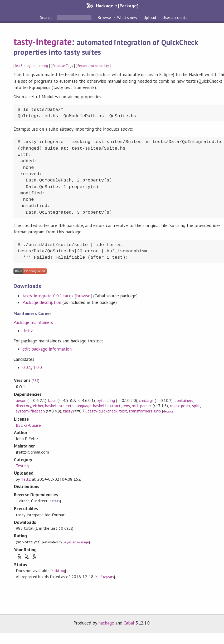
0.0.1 (27, 367)
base (52, 400)
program (30, 66)
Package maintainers (33, 322)
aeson (21, 400)
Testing (22, 466)
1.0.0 (38, 367)
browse (83, 296)
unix (158, 411)
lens (126, 406)
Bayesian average (76, 542)
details (168, 411)
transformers (141, 411)
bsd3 (19, 66)
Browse (104, 17)
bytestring (106, 400)
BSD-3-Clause (28, 425)
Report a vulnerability (93, 66)
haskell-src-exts (59, 406)
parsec (146, 406)
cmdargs (146, 400)
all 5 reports (105, 577)
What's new (127, 17)
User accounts (175, 17)
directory (23, 406)
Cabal (129, 623)
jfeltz (28, 331)
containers (184, 400)
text (123, 411)
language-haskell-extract (98, 406)
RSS (35, 381)
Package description (42, 302)
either (38, 406)
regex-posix (180, 406)
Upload (150, 17)
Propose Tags (63, 66)
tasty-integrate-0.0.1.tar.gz (48, 296)
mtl (135, 406)
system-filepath (30, 411)
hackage (106, 623)
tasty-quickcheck (102, 411)
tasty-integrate (43, 42)
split (196, 406)
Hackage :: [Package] (117, 6)
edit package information (47, 349)
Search (46, 17)
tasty (68, 411)
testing (43, 66)
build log (58, 571)
